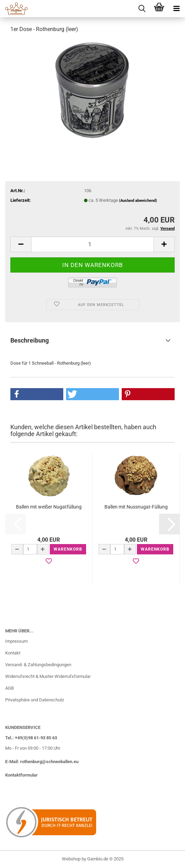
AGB (10, 688)
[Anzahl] (92, 244)
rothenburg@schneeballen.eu (49, 762)
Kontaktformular (21, 775)
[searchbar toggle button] (142, 9)
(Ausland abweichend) (138, 201)
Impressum (16, 641)
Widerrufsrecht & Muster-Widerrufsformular (48, 676)
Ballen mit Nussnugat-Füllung (136, 507)
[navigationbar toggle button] (176, 9)
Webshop (71, 859)
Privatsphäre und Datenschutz (35, 700)
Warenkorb (68, 549)
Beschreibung (30, 340)
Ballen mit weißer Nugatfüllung (49, 507)
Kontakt (13, 653)
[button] (21, 244)
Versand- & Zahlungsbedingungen (38, 665)
